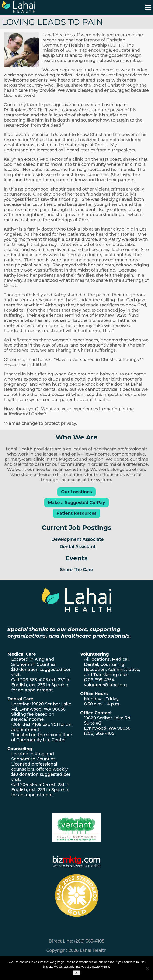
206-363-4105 (34, 680)
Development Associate (78, 539)
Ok (76, 973)
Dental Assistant (77, 547)
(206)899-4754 (99, 680)
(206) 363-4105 (26, 725)
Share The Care (76, 570)
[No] (147, 968)
